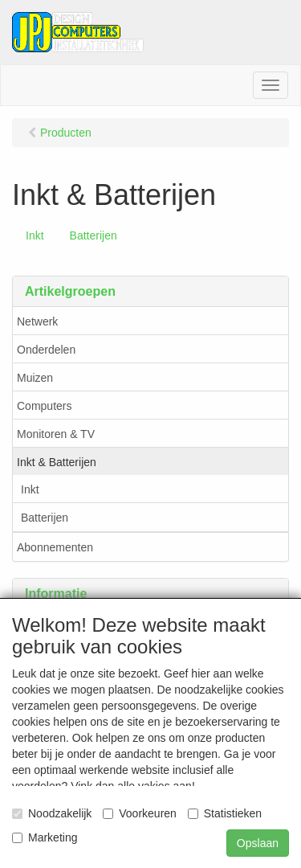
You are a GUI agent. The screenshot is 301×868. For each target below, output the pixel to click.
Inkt (35, 235)
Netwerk (37, 321)
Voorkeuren (140, 813)
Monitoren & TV (56, 434)
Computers (44, 406)
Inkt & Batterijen (57, 462)
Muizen (35, 378)
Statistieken (225, 813)
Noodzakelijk (52, 813)
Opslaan (258, 843)
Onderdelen (46, 350)
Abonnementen (55, 547)
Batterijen (94, 235)
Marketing (45, 837)
